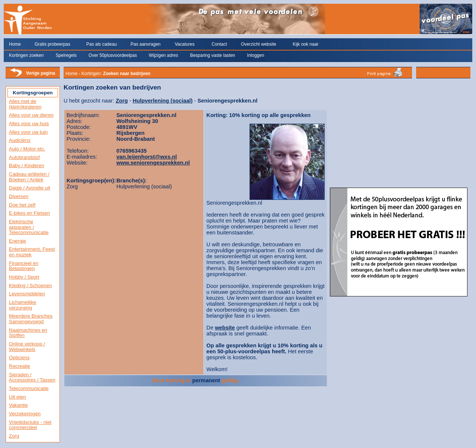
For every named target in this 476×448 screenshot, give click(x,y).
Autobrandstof (24, 157)
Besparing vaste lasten (213, 55)
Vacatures (185, 44)
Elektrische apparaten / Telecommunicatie (29, 227)
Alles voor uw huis (29, 124)
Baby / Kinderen (27, 165)
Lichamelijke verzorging (22, 305)
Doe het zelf (22, 205)
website (225, 328)
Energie (17, 241)
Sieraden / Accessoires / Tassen (32, 377)
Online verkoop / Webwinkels (27, 347)
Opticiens (19, 358)
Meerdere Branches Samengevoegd (31, 319)
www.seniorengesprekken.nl (153, 163)
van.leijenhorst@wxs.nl (147, 157)
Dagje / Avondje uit (30, 188)
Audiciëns (20, 140)
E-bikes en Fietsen (29, 213)
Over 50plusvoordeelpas (113, 55)
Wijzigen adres (163, 55)
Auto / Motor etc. (27, 149)
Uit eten (17, 397)
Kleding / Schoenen (30, 285)
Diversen (19, 196)
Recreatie (20, 366)
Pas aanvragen (146, 44)
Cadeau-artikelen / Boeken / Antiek (29, 177)
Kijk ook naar (305, 44)
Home (15, 44)
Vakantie (18, 405)
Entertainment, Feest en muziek (32, 252)
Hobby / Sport (24, 277)
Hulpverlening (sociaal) (163, 101)
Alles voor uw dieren (31, 115)
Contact (219, 44)
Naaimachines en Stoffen (28, 333)
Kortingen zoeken (26, 55)
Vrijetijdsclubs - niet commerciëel (30, 425)
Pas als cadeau (102, 44)
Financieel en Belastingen (24, 266)
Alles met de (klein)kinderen (25, 104)
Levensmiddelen (27, 294)
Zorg (14, 436)
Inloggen (255, 55)
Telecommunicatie (29, 388)
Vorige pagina (41, 73)
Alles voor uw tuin (28, 132)
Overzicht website (259, 44)
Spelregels (66, 55)
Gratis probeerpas (52, 44)
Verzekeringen (25, 414)
